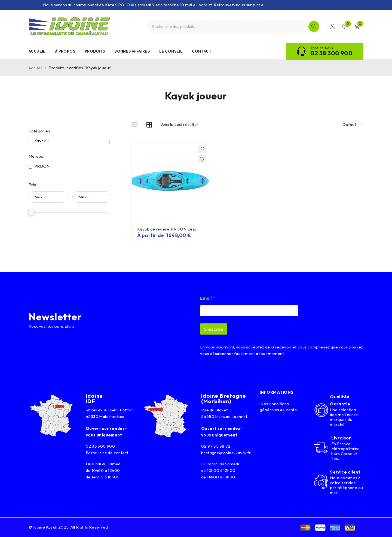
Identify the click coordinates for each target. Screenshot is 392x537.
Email (207, 298)
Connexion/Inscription (333, 26)
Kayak (40, 141)
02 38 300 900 (331, 53)
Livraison (341, 438)
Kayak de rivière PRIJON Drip (167, 229)
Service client (345, 472)
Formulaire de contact (107, 453)
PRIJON (42, 166)
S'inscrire (214, 329)
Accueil (36, 68)
